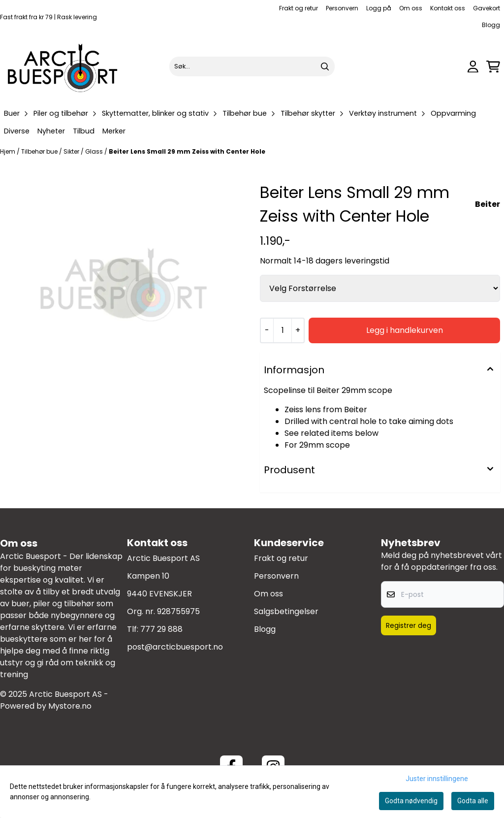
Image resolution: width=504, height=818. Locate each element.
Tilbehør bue (40, 151)
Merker (114, 131)
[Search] (325, 66)
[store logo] (63, 66)
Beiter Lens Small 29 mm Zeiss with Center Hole (187, 151)
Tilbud (84, 131)
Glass (95, 151)
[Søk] (252, 66)
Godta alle (473, 801)
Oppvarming (453, 113)
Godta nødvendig (411, 801)
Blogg (491, 25)
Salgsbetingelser (286, 611)
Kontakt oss (448, 8)
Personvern (342, 8)
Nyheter (51, 131)
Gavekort (487, 8)
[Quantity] (282, 330)
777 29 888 (161, 629)
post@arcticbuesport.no (175, 647)
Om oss (411, 8)
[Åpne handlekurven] (493, 67)
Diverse (17, 131)
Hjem (8, 151)
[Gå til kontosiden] (473, 67)
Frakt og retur (299, 8)
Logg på (379, 8)
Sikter (72, 151)
